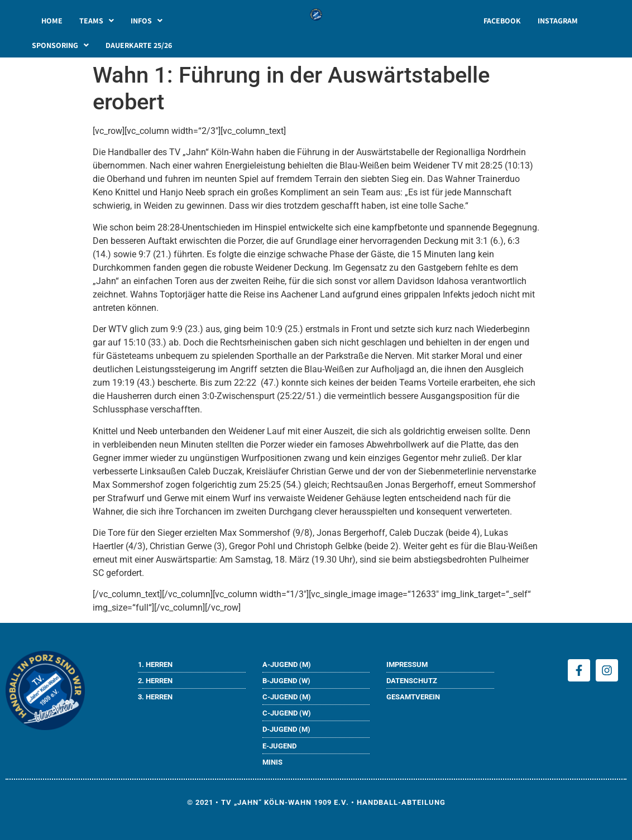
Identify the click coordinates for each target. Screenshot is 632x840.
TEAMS (97, 21)
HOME (52, 21)
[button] (97, 21)
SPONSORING (60, 45)
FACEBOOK (502, 21)
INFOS (147, 21)
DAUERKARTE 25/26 (139, 45)
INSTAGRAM (558, 21)
